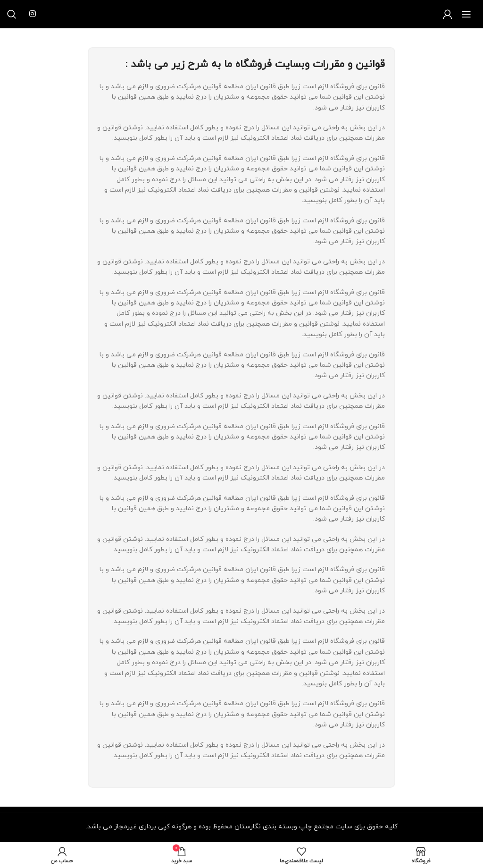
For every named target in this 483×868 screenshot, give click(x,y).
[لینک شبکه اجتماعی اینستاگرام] (32, 14)
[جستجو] (12, 14)
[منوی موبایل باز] (466, 14)
